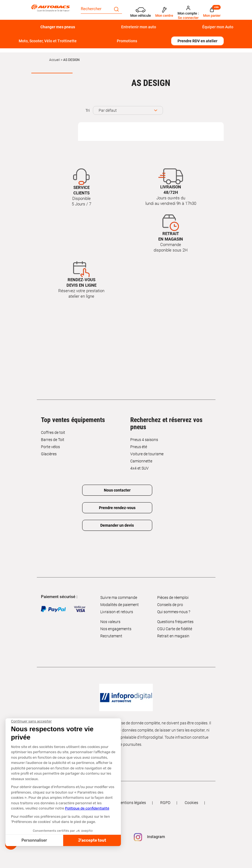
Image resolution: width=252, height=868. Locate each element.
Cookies (191, 803)
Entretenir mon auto (139, 27)
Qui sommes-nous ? (174, 612)
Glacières (49, 454)
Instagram (149, 837)
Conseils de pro (170, 605)
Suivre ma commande (119, 598)
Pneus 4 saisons (144, 440)
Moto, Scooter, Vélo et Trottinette (48, 41)
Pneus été (139, 447)
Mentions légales (132, 803)
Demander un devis (117, 525)
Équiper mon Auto (218, 27)
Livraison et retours (117, 612)
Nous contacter (117, 490)
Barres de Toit (53, 440)
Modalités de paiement (120, 605)
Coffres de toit (53, 432)
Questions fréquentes (175, 622)
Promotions (127, 41)
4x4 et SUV (139, 468)
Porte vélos (50, 447)
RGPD (165, 803)
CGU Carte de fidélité (175, 629)
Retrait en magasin (173, 636)
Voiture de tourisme (147, 454)
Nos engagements (116, 629)
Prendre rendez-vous (117, 508)
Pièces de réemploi (173, 598)
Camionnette (141, 461)
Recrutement (111, 636)
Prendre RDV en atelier (197, 41)
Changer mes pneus (58, 27)
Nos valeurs (110, 622)
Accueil (55, 60)
